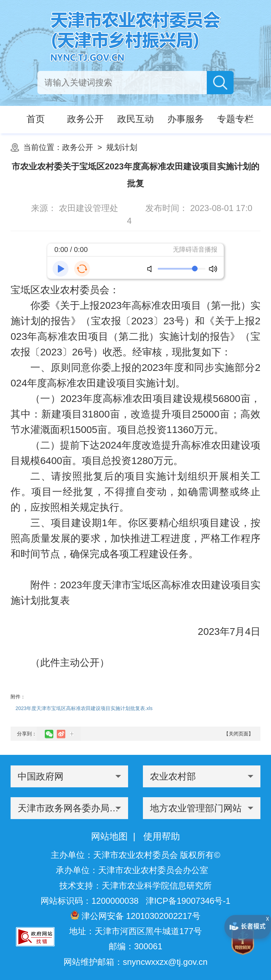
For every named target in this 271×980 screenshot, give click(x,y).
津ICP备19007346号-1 (188, 901)
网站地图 (109, 836)
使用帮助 (162, 836)
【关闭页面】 (239, 734)
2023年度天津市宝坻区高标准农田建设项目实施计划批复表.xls (84, 708)
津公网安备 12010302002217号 (135, 916)
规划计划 (122, 147)
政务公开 (78, 147)
